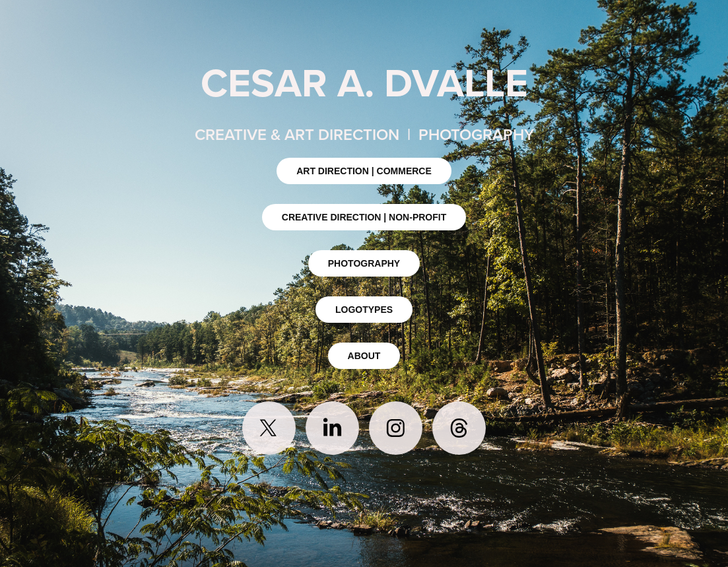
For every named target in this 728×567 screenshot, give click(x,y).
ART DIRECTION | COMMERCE (364, 171)
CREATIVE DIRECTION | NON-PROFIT (364, 217)
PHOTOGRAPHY (364, 263)
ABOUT (364, 356)
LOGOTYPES (364, 310)
